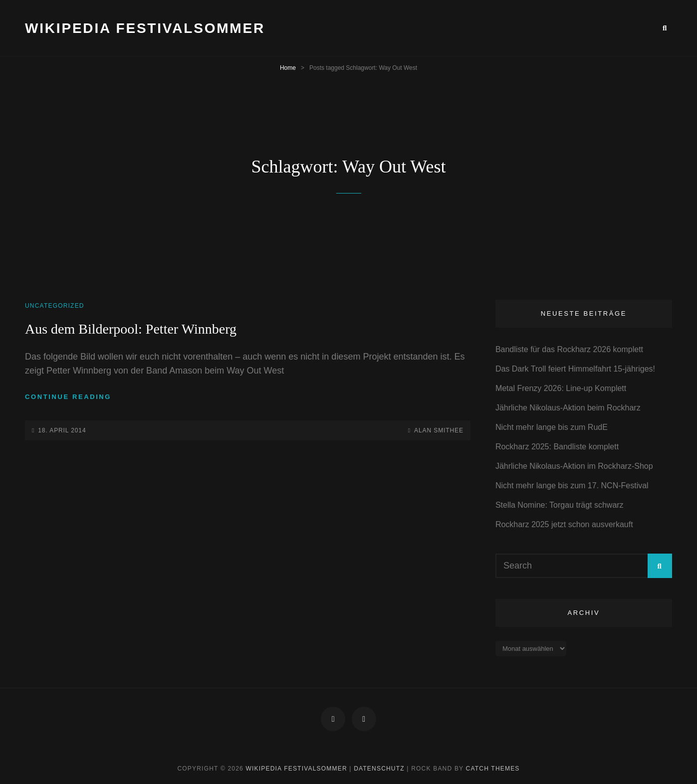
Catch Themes (493, 769)
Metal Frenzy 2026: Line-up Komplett (561, 388)
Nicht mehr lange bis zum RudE (552, 427)
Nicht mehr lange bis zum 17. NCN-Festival (572, 486)
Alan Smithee (439, 430)
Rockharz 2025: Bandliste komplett (557, 447)
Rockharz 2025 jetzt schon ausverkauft (564, 524)
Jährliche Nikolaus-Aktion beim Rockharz (568, 408)
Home (288, 68)
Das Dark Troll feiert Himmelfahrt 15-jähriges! (575, 369)
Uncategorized (55, 306)
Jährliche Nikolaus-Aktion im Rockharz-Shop (574, 466)
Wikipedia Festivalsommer (145, 28)
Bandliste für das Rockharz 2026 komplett (569, 349)
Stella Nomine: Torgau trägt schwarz (560, 505)
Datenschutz (379, 769)
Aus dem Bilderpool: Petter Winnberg (131, 329)
